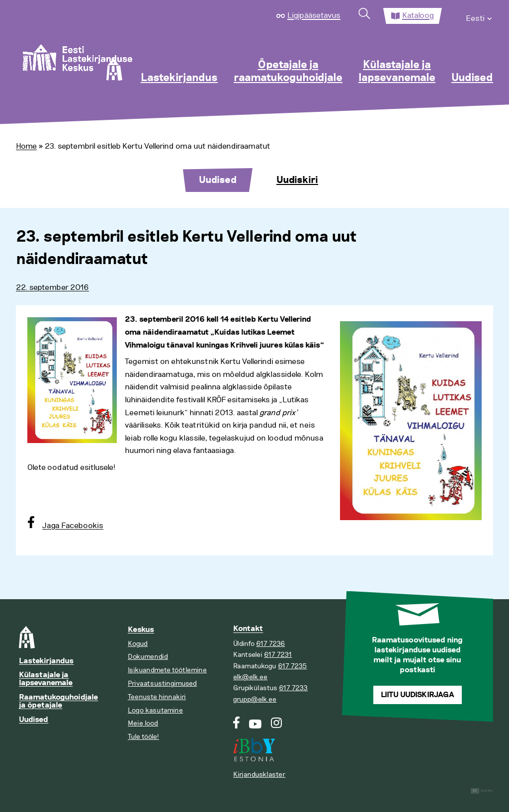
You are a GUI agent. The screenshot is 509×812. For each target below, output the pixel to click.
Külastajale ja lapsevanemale (397, 72)
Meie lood (143, 723)
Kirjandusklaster (259, 774)
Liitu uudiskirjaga (418, 695)
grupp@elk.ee (255, 699)
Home (26, 146)
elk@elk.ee (250, 677)
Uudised (472, 78)
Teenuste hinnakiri (157, 697)
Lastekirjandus (179, 78)
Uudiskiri (297, 180)
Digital (482, 791)
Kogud (138, 644)
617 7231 (278, 655)
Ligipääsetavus (314, 15)
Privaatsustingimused (162, 683)
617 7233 (293, 688)
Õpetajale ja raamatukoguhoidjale (288, 72)
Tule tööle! (143, 737)
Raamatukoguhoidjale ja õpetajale (58, 701)
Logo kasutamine (155, 710)
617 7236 (270, 644)
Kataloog (418, 15)
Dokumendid (148, 657)
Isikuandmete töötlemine (167, 670)
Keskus (141, 630)
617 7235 (292, 666)
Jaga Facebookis (73, 526)
